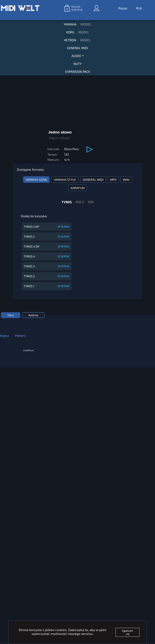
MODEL (86, 24)
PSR (91, 202)
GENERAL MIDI (77, 48)
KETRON (70, 40)
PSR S (80, 202)
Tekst (11, 315)
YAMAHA (70, 24)
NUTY (77, 64)
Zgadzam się (128, 632)
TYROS (67, 202)
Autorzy (33, 315)
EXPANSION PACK (78, 71)
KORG (70, 32)
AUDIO (77, 57)
